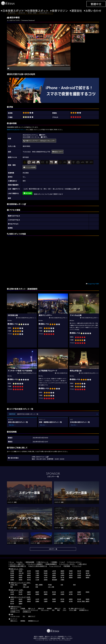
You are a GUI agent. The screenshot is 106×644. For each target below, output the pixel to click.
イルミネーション (15, 610)
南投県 (29, 594)
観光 (59, 610)
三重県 (37, 575)
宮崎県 (46, 580)
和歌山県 (88, 575)
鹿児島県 (55, 580)
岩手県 (29, 571)
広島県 (37, 577)
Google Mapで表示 (93, 284)
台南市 (71, 592)
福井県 (87, 573)
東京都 (12, 573)
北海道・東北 (14, 585)
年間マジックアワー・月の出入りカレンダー (39, 141)
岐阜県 (21, 575)
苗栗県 (37, 594)
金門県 (71, 594)
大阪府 (46, 575)
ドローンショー (45, 610)
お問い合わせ (93, 11)
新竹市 (46, 592)
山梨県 (54, 573)
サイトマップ (77, 566)
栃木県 (79, 571)
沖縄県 (62, 580)
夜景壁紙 (23, 621)
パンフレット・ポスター (68, 564)
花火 (65, 608)
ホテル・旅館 (73, 610)
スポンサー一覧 (53, 549)
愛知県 (12, 575)
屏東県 (87, 592)
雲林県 (12, 601)
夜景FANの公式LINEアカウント (16, 130)
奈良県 (79, 575)
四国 (37, 587)
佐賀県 (12, 580)
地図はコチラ (58, 152)
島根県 (21, 577)
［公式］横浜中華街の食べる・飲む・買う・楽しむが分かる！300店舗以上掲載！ (51, 189)
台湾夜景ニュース (15, 612)
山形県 (54, 571)
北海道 (12, 571)
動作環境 (67, 566)
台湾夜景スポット (38, 11)
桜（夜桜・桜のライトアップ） (77, 608)
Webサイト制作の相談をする (38, 566)
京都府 (54, 575)
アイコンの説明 (29, 167)
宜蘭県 (46, 594)
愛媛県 (71, 577)
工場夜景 (23, 608)
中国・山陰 (26, 587)
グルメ (64, 610)
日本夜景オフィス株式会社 (48, 638)
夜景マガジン (60, 11)
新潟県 (46, 573)
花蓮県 (54, 594)
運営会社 (77, 11)
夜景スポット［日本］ (17, 569)
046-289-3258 (52, 637)
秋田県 (46, 571)
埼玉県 (29, 573)
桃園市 (29, 592)
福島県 (62, 571)
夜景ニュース (32, 608)
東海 (74, 585)
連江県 (79, 594)
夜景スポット (14, 608)
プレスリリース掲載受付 (35, 564)
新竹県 (54, 592)
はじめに (20, 562)
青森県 (21, 571)
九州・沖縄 (51, 587)
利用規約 (55, 562)
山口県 (46, 577)
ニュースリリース (56, 566)
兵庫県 (62, 575)
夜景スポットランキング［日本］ (21, 583)
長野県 (62, 573)
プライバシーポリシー (75, 562)
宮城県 (37, 571)
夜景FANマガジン (16, 607)
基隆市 (37, 592)
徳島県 (54, 577)
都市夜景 (26, 157)
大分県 (37, 580)
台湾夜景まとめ (27, 612)
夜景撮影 (49, 608)
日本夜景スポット (13, 11)
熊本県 (29, 580)
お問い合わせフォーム (40, 457)
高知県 (79, 577)
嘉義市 (21, 604)
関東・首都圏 (39, 585)
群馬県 (87, 571)
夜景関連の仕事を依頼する (18, 566)
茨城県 (71, 571)
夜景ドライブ (32, 616)
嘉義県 (21, 601)
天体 (53, 610)
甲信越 (50, 585)
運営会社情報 (30, 562)
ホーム (12, 562)
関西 (12, 587)
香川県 (62, 577)
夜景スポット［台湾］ (17, 590)
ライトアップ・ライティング (30, 610)
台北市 (12, 592)
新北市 (21, 592)
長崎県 (21, 580)
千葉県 (37, 573)
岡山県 (29, 577)
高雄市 (79, 592)
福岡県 (87, 577)
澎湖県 (62, 594)
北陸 (62, 585)
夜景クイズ (58, 608)
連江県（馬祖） (81, 601)
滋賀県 (71, 575)
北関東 (25, 585)
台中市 (62, 592)
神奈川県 (21, 573)
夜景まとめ (41, 608)
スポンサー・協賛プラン (17, 564)
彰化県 (21, 594)
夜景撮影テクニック (33, 621)
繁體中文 (96, 4)
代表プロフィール (43, 562)
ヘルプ (63, 562)
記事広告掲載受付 (51, 564)
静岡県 (29, 575)
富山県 (71, 573)
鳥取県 (12, 577)
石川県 (79, 573)
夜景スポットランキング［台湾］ (21, 597)
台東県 (12, 594)
